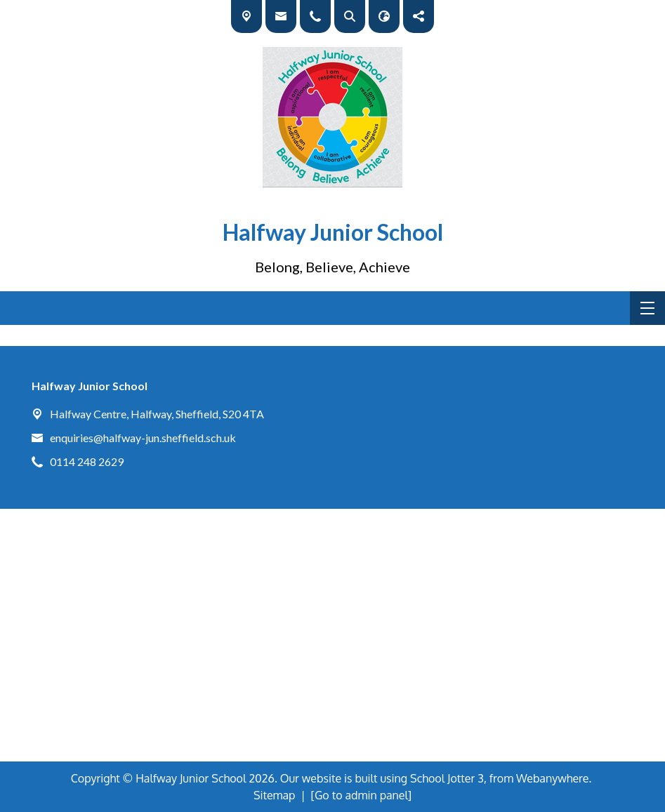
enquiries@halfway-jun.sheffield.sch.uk (143, 438)
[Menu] (647, 308)
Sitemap (275, 795)
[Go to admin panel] (362, 795)
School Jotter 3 (447, 778)
